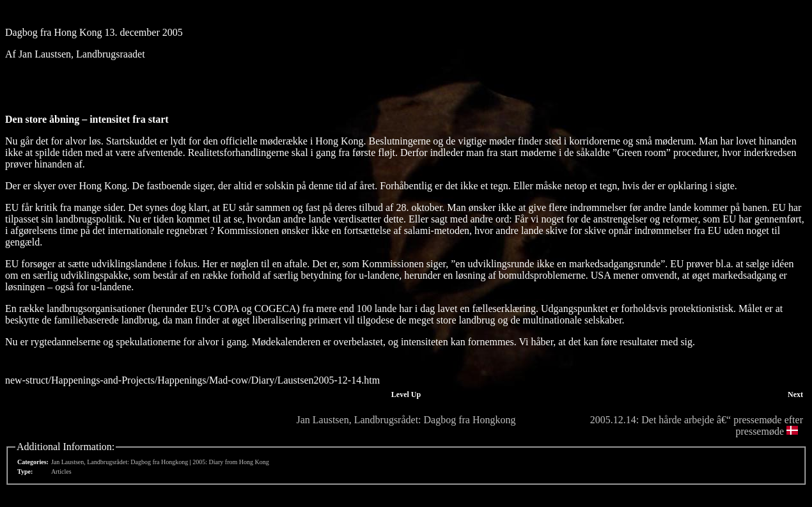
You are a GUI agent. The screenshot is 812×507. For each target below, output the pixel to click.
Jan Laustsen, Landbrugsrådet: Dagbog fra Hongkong (406, 420)
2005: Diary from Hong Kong (230, 462)
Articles (61, 472)
